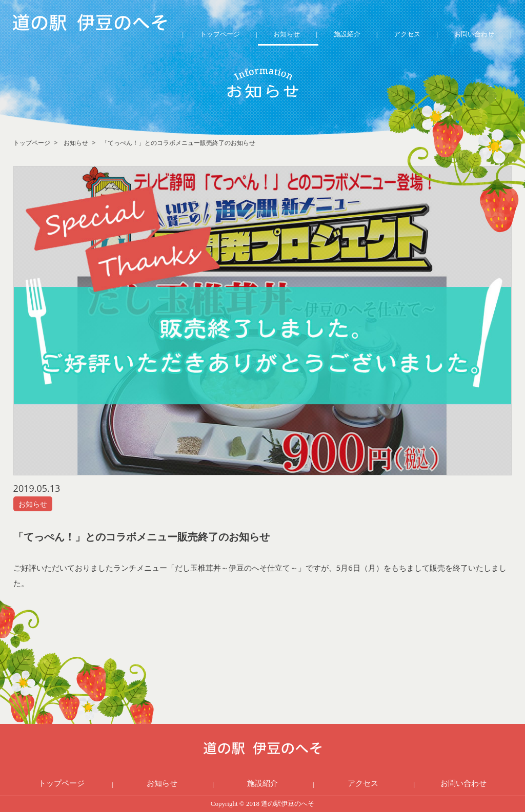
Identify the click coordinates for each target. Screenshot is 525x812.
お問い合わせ (474, 34)
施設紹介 (347, 34)
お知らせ (287, 34)
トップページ (220, 34)
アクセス (407, 34)
